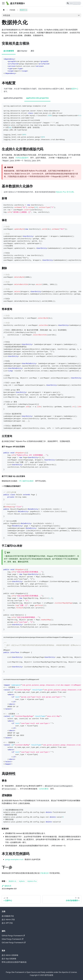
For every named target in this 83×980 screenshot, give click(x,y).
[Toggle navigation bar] (3, 3)
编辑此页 (7, 886)
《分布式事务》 (44, 789)
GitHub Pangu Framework (13, 936)
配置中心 (75, 89)
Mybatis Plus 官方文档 (65, 192)
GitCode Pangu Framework (14, 943)
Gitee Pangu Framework (12, 939)
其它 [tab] (32, 51)
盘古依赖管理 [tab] (9, 51)
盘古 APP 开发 (7, 923)
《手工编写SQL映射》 (26, 481)
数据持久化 (13, 881)
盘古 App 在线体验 (9, 959)
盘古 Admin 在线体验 (10, 955)
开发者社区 (45, 873)
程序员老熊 (49, 975)
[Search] (73, 3)
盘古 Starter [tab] (22, 51)
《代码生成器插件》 (22, 158)
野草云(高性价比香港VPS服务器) (14, 962)
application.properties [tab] (13, 98)
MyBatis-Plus (32, 881)
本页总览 (7, 15)
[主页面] (4, 10)
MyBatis (22, 881)
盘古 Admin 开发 (8, 919)
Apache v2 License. (70, 972)
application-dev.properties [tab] (37, 98)
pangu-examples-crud (14, 859)
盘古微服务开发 (8, 916)
